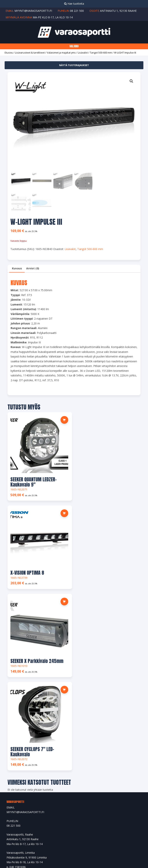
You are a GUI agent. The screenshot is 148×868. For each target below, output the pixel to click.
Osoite (11, 750)
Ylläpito (91, 847)
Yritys (10, 710)
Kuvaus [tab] (17, 268)
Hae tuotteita (74, 4)
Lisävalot (83, 53)
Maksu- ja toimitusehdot (22, 776)
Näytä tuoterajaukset (74, 65)
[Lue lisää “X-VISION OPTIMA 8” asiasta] (128, 420)
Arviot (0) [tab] (33, 268)
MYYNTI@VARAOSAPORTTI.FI (25, 634)
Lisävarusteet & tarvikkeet (30, 53)
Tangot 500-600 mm (101, 53)
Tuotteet (12, 719)
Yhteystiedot (14, 728)
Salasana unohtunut (19, 767)
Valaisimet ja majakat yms (61, 53)
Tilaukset (12, 741)
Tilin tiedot (13, 758)
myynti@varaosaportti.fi (33, 11)
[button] (131, 81)
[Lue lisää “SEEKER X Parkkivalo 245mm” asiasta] (62, 512)
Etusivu (9, 53)
